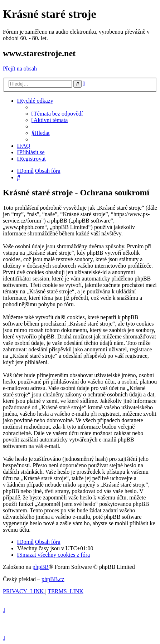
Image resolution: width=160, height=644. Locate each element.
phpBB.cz (53, 579)
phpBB (41, 567)
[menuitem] (57, 114)
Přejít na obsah (20, 69)
